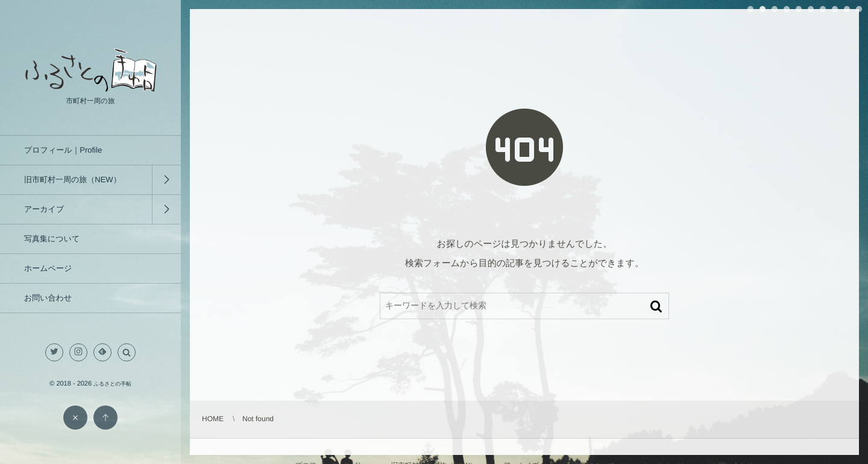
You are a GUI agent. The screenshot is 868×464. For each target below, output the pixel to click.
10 (859, 9)
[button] (127, 352)
